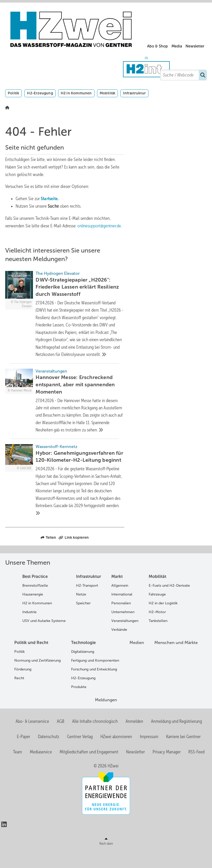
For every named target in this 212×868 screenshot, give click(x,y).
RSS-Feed (196, 769)
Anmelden (134, 739)
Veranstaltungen (125, 638)
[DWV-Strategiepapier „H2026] (65, 319)
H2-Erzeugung (40, 93)
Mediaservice (41, 769)
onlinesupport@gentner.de (100, 226)
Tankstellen (158, 638)
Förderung (23, 687)
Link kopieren (74, 555)
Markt (117, 594)
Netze (81, 612)
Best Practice (35, 594)
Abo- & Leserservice (32, 739)
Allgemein (120, 603)
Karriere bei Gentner (183, 754)
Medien (137, 660)
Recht (19, 695)
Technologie (83, 660)
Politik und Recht (31, 660)
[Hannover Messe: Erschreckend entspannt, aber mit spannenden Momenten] (65, 414)
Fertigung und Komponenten (95, 678)
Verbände (119, 647)
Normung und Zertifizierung (37, 678)
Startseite (49, 199)
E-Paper (23, 754)
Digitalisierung (83, 669)
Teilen (48, 555)
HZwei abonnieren (116, 754)
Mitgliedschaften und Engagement (89, 769)
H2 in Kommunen (76, 93)
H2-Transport (87, 603)
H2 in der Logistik (163, 621)
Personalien (121, 621)
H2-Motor (157, 629)
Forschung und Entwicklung (94, 687)
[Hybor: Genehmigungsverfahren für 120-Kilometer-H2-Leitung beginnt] (65, 497)
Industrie (29, 629)
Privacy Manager (167, 769)
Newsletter (195, 46)
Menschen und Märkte (176, 660)
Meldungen (106, 717)
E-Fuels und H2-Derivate (169, 603)
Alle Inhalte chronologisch (95, 739)
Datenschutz (49, 754)
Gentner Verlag (80, 754)
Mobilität (108, 93)
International (122, 612)
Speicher (83, 621)
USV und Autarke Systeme (44, 638)
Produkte (79, 704)
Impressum (149, 754)
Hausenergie (33, 612)
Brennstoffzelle (35, 603)
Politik (13, 93)
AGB (61, 739)
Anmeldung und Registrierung (176, 739)
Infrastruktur (134, 93)
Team (18, 769)
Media (177, 46)
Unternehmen (123, 629)
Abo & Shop (158, 46)
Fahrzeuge (157, 612)
